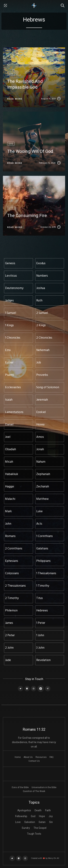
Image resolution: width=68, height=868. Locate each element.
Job (39, 363)
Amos (40, 437)
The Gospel (40, 828)
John (8, 524)
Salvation (30, 822)
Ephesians (12, 561)
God (33, 816)
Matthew (42, 499)
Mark (8, 511)
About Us (28, 757)
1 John (40, 635)
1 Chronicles (13, 338)
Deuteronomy (14, 288)
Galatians (42, 549)
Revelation (43, 660)
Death (38, 810)
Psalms (10, 375)
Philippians (43, 561)
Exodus (41, 263)
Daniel (9, 425)
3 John (40, 648)
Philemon (11, 611)
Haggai (10, 487)
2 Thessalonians (15, 586)
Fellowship (21, 816)
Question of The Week (34, 791)
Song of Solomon (48, 387)
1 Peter (41, 623)
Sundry (26, 828)
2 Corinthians (14, 549)
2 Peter (10, 635)
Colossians (12, 573)
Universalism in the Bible (44, 787)
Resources (41, 757)
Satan (42, 822)
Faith (48, 810)
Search (63, 4)
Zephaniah (43, 474)
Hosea (40, 425)
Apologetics (24, 810)
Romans (10, 536)
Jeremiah (42, 400)
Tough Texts (34, 834)
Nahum (41, 462)
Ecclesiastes (13, 387)
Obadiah (11, 449)
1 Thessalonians (46, 573)
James (9, 623)
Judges (9, 301)
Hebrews (42, 611)
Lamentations (14, 412)
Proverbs (42, 375)
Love (18, 822)
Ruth (39, 301)
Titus (40, 598)
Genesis (10, 263)
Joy (51, 816)
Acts (39, 524)
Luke (39, 511)
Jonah (40, 449)
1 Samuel (11, 313)
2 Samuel (42, 313)
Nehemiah (43, 350)
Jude (8, 660)
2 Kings (41, 325)
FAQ (51, 757)
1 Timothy (43, 586)
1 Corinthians (45, 536)
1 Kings (9, 325)
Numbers (42, 276)
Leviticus (11, 276)
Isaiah (9, 400)
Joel (8, 437)
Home (18, 757)
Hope (42, 816)
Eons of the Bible (20, 787)
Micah (9, 462)
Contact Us (34, 761)
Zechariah (43, 487)
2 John (9, 648)
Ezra (8, 350)
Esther (9, 363)
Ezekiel (41, 412)
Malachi (10, 499)
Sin (51, 822)
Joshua (41, 288)
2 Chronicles (44, 338)
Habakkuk (12, 474)
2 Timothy (12, 598)
